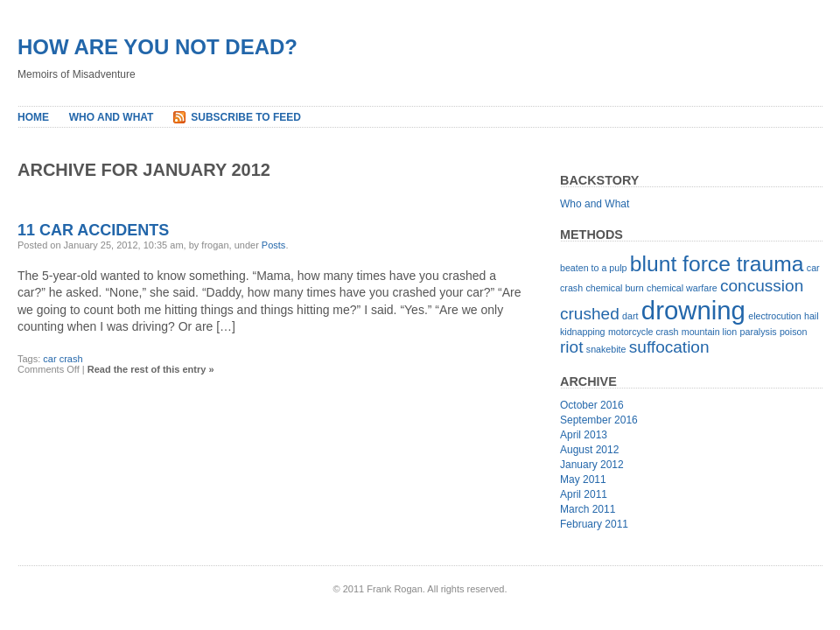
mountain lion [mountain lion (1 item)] (709, 332)
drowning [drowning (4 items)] (693, 310)
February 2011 (594, 524)
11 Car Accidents (93, 230)
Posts (274, 245)
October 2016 (592, 405)
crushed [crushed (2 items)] (590, 314)
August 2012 (589, 450)
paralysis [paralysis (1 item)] (759, 332)
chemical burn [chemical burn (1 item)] (614, 288)
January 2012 (592, 465)
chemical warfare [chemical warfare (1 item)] (682, 288)
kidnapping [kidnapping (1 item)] (583, 332)
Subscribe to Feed (246, 117)
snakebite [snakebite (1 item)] (606, 349)
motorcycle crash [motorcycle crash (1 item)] (644, 332)
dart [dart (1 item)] (630, 316)
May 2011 (583, 479)
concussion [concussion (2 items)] (762, 286)
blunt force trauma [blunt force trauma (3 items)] (717, 264)
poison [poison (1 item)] (793, 332)
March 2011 (588, 509)
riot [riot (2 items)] (571, 347)
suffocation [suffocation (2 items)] (669, 347)
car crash (63, 359)
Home (33, 117)
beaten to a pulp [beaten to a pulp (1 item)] (593, 268)
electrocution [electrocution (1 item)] (774, 316)
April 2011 (584, 494)
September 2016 (599, 420)
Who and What (112, 117)
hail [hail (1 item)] (812, 316)
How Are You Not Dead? (157, 47)
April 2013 (584, 435)
